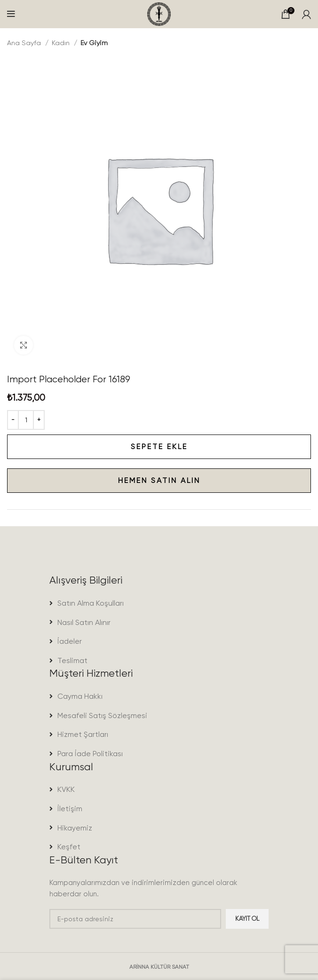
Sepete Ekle (97, 447)
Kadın (62, 43)
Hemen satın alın (104, 481)
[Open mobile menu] (11, 14)
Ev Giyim (94, 43)
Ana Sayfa (25, 43)
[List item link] (159, 603)
